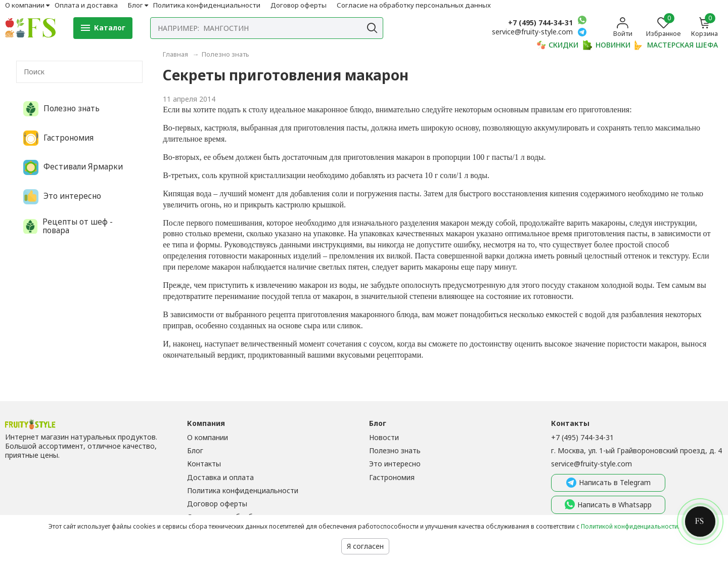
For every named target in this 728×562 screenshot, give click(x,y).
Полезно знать (61, 109)
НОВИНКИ (607, 45)
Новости (384, 437)
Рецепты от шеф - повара (68, 227)
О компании (25, 5)
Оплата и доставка (86, 5)
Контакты (204, 464)
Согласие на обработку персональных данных (414, 5)
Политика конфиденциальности (207, 5)
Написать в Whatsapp (608, 505)
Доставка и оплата (220, 477)
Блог (135, 5)
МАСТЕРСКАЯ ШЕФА (676, 45)
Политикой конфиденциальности (629, 526)
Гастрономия (58, 138)
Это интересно (62, 197)
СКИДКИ (557, 45)
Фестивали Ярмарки (73, 167)
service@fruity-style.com (591, 464)
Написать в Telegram (608, 483)
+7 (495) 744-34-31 (540, 23)
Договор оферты (299, 5)
